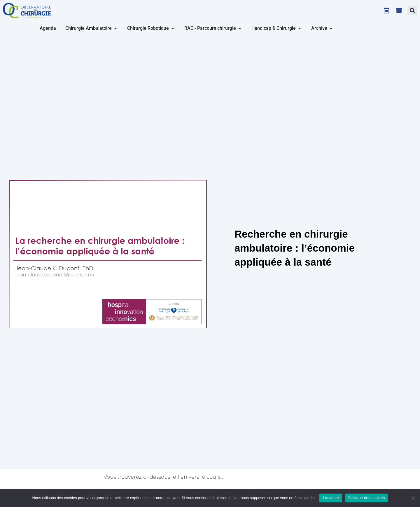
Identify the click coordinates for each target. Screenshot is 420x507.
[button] (412, 10)
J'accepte (331, 498)
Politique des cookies (366, 498)
